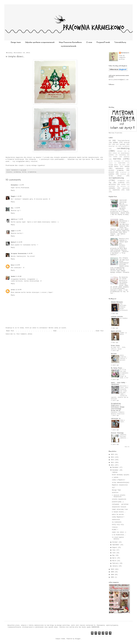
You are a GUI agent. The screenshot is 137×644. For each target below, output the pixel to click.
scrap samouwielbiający (121, 483)
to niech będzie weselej (118, 538)
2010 (113, 569)
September (116, 545)
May (114, 555)
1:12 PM (21, 185)
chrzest (120, 151)
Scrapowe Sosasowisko (19, 254)
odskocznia (116, 520)
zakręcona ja (116, 419)
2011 (113, 465)
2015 (113, 455)
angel (13, 231)
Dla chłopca (124, 258)
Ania (12, 265)
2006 (113, 577)
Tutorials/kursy (120, 42)
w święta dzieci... (15, 57)
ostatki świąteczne (119, 499)
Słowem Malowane (117, 302)
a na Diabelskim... (119, 535)
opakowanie (119, 169)
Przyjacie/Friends (103, 42)
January (115, 566)
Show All (127, 447)
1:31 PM (19, 196)
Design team (16, 42)
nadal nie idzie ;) (119, 532)
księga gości (113, 165)
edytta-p (14, 219)
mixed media (113, 167)
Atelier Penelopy (117, 433)
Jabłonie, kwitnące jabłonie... (124, 436)
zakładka (112, 188)
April (115, 558)
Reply (13, 190)
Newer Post (10, 331)
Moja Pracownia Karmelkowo (70, 42)
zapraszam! (123, 200)
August (115, 548)
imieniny (127, 157)
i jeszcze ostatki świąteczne (119, 496)
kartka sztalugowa (114, 161)
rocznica (123, 174)
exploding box (124, 155)
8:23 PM (17, 265)
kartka (24, 172)
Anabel (13, 277)
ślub (128, 190)
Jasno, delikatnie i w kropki (124, 221)
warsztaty (112, 184)
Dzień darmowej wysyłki (121, 475)
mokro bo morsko (118, 515)
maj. (12, 208)
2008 (113, 575)
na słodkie (124, 318)
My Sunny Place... (118, 368)
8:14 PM (18, 231)
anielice (115, 493)
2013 (113, 460)
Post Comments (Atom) (24, 334)
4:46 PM (17, 208)
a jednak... (116, 477)
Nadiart (14, 242)
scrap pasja (115, 176)
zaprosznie (126, 188)
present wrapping (116, 170)
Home (55, 331)
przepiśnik (123, 172)
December (116, 467)
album (115, 142)
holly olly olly (118, 525)
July (114, 550)
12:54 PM (18, 290)
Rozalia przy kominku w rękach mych (124, 240)
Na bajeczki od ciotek (124, 278)
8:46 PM (30, 254)
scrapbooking (32, 172)
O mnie (89, 42)
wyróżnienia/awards (69, 46)
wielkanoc (112, 186)
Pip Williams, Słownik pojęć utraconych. (124, 307)
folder (115, 157)
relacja (115, 527)
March (115, 561)
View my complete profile (122, 58)
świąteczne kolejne (119, 507)
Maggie (13, 196)
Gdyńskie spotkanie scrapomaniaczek (40, 42)
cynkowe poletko (117, 317)
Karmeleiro (125, 53)
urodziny (121, 183)
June (114, 553)
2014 (113, 457)
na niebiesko (117, 522)
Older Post (100, 331)
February (116, 563)
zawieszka (116, 190)
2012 (113, 463)
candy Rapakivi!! (118, 517)
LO (110, 141)
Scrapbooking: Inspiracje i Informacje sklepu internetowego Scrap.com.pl (118, 407)
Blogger (78, 639)
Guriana (114, 354)
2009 (113, 572)
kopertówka (122, 163)
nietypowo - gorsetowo (120, 504)
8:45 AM (19, 277)
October (115, 542)
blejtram (112, 146)
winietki (123, 186)
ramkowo (115, 472)
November (116, 470)
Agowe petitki (116, 331)
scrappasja (121, 181)
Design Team (116, 490)
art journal (121, 144)
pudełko (111, 174)
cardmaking (17, 172)
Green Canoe (115, 346)
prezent (111, 172)
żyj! (114, 488)
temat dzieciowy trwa (120, 509)
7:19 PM (20, 219)
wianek (123, 184)
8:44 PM (20, 242)
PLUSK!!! (115, 530)
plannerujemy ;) (118, 502)
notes (127, 166)
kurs (124, 165)
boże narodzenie (124, 146)
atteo (13, 290)
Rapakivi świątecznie (120, 485)
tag (110, 183)
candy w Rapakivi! (119, 480)
